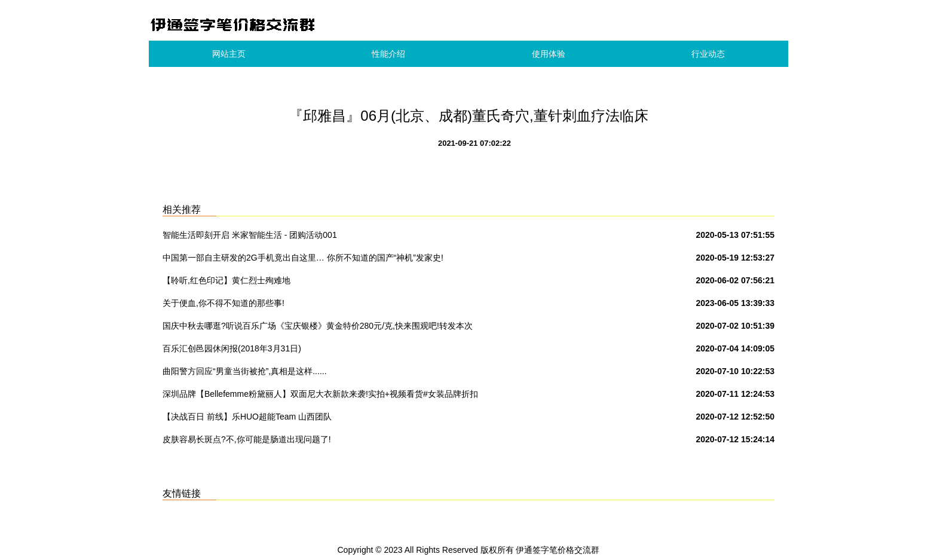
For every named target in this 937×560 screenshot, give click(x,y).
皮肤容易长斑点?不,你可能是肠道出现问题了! (247, 439)
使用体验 (549, 54)
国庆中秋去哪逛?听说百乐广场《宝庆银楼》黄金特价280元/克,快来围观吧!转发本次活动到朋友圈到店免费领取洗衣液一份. (318, 328)
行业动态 (708, 54)
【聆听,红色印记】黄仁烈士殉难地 (226, 280)
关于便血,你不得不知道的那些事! (223, 303)
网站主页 (229, 54)
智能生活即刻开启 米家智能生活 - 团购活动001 (250, 235)
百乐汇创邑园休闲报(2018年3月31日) (232, 348)
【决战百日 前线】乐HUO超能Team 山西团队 (247, 417)
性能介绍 (388, 54)
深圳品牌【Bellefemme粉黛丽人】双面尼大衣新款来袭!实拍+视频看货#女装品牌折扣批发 (320, 396)
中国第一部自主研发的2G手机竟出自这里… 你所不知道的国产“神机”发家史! (303, 258)
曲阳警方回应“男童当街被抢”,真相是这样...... (245, 371)
